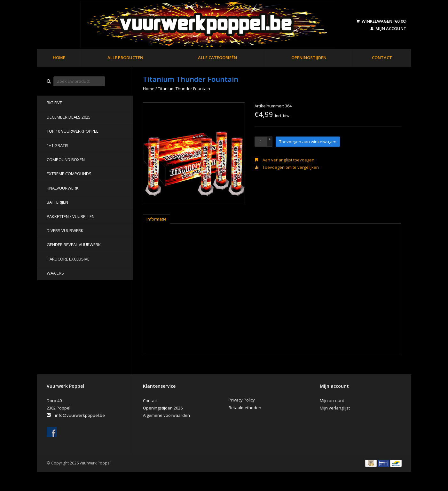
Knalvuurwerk (63, 188)
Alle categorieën (217, 58)
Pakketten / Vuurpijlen (71, 216)
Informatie (157, 219)
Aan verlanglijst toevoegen (284, 160)
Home (59, 58)
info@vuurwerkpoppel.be (80, 415)
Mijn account (388, 28)
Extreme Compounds (69, 174)
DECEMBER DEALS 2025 (69, 117)
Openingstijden (309, 58)
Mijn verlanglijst (335, 408)
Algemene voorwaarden (166, 415)
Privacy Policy (242, 400)
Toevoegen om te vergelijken (287, 167)
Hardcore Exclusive (68, 259)
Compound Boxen (66, 160)
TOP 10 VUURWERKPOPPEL (72, 131)
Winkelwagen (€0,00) (381, 21)
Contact (382, 58)
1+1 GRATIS (58, 145)
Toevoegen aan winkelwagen (308, 142)
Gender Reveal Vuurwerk (74, 245)
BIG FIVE (54, 103)
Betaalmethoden (245, 408)
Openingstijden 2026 (163, 408)
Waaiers (55, 273)
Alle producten (125, 58)
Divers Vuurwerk (65, 230)
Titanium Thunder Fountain (184, 89)
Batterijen (57, 202)
